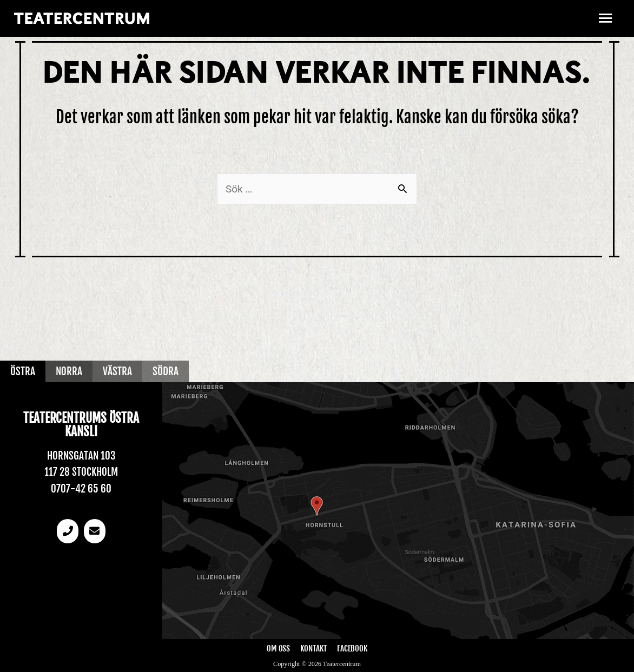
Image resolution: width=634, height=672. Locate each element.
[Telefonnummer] (68, 531)
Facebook (352, 648)
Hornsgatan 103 (81, 456)
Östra (23, 371)
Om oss (279, 648)
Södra (166, 371)
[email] (95, 531)
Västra (117, 371)
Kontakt (313, 648)
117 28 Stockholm (81, 472)
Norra (69, 371)
